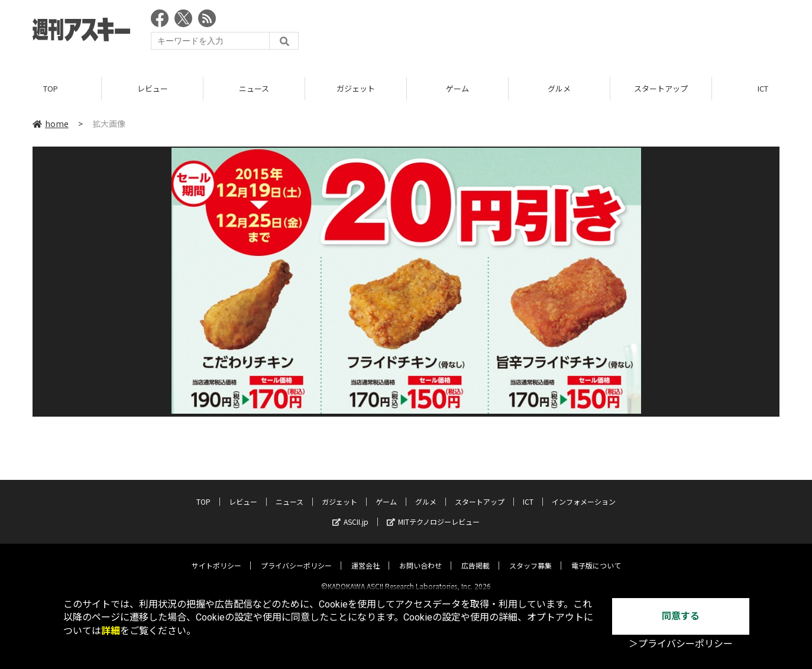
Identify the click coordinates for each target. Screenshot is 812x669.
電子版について (596, 555)
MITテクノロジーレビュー (433, 512)
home (51, 124)
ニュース (254, 88)
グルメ (559, 88)
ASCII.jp (350, 512)
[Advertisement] (564, 33)
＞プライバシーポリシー (681, 644)
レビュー (153, 88)
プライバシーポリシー (296, 555)
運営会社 (365, 555)
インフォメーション (584, 491)
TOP (51, 88)
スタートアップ (661, 88)
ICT (528, 491)
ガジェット (356, 88)
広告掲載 (475, 555)
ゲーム (457, 88)
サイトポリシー (216, 555)
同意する (681, 616)
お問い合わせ (420, 555)
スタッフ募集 (530, 555)
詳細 (111, 631)
